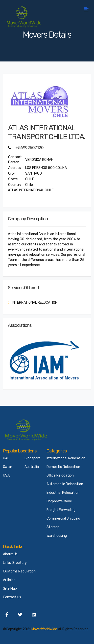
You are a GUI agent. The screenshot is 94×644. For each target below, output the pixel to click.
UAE (6, 458)
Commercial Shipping (63, 518)
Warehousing (57, 536)
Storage (53, 527)
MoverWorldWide (44, 629)
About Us (10, 554)
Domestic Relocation (63, 467)
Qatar (8, 467)
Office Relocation (60, 475)
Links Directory (15, 563)
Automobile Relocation (65, 484)
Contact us (12, 597)
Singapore (33, 458)
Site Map (10, 589)
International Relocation (66, 458)
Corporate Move (59, 501)
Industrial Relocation (63, 493)
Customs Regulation (19, 571)
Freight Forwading (61, 510)
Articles (9, 580)
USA (6, 475)
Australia (32, 467)
